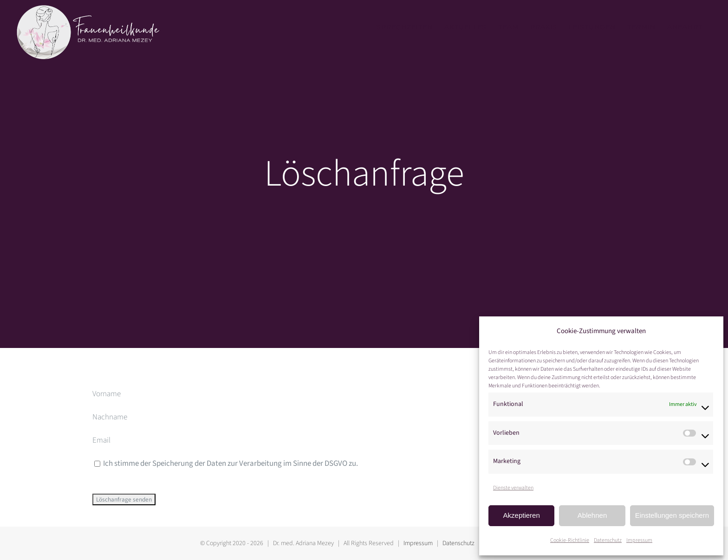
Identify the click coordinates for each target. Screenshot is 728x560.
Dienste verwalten (513, 488)
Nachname (110, 417)
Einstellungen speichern (672, 515)
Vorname (107, 394)
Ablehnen (592, 515)
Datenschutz (608, 540)
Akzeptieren (522, 515)
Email (101, 440)
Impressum (639, 540)
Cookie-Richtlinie (570, 540)
